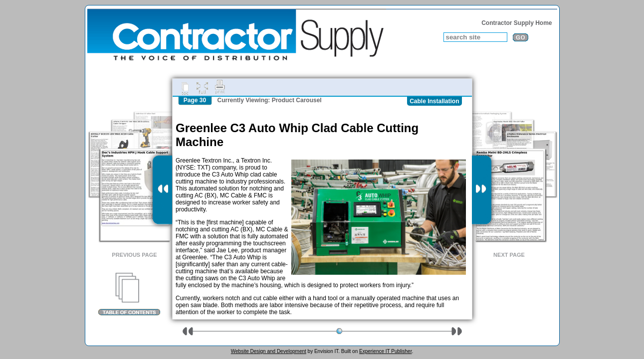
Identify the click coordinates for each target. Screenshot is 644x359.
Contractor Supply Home (517, 23)
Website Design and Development (269, 351)
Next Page (509, 255)
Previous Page (134, 255)
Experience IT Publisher (385, 351)
